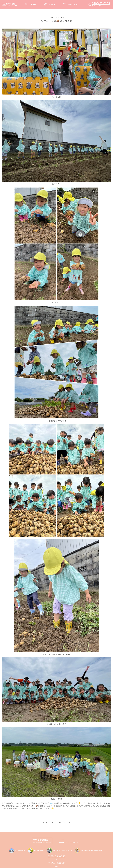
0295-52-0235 (56, 856)
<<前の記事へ (49, 822)
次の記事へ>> (64, 822)
